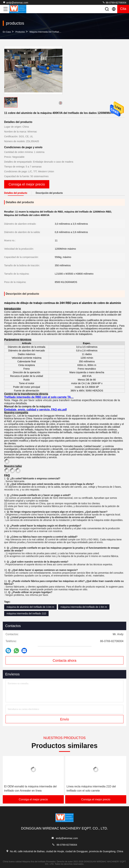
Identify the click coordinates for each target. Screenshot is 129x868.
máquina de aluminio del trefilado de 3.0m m (30, 607)
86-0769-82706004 (114, 2)
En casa (7, 32)
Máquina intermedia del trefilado (45, 32)
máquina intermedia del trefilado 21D (26, 614)
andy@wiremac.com (15, 2)
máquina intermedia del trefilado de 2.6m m (84, 607)
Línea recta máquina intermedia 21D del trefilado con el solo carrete (91, 789)
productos (20, 32)
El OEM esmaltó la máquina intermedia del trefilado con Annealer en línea (30, 789)
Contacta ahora (65, 660)
